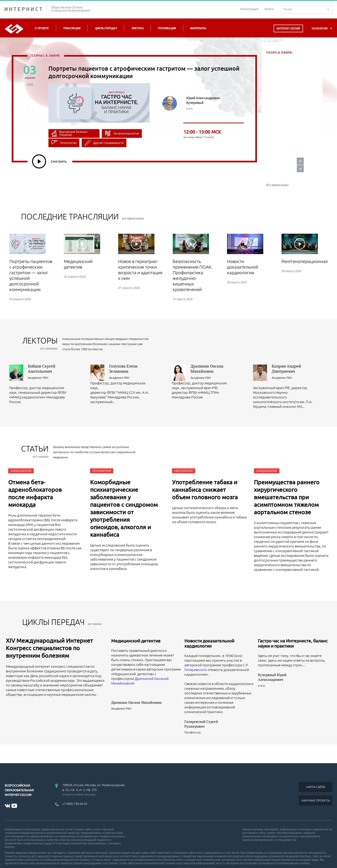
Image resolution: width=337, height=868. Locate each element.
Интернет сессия (288, 28)
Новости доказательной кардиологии (209, 630)
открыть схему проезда (79, 781)
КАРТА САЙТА (316, 774)
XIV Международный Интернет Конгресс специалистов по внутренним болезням (49, 635)
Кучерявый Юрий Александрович (272, 664)
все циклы (95, 611)
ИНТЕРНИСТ (26, 9)
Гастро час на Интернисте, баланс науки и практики (293, 630)
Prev (326, 150)
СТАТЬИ (35, 438)
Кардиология (21, 458)
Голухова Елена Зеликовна (123, 356)
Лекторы (138, 28)
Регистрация (249, 9)
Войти (269, 9)
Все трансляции (277, 172)
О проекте (42, 28)
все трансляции (133, 205)
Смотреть (49, 161)
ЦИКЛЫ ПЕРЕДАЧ (62, 609)
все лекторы (49, 335)
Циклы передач (106, 28)
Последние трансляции (82, 203)
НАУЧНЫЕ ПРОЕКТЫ (316, 787)
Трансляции (72, 28)
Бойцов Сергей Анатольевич (42, 356)
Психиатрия (102, 458)
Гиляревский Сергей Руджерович (201, 711)
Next (326, 157)
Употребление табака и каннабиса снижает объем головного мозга (205, 477)
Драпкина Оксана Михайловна (207, 356)
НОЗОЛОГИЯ (320, 28)
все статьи (41, 443)
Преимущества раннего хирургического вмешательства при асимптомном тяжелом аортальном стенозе (287, 484)
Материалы (198, 28)
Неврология (184, 458)
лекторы (40, 330)
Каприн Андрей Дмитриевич (286, 356)
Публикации (167, 28)
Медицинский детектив (136, 628)
